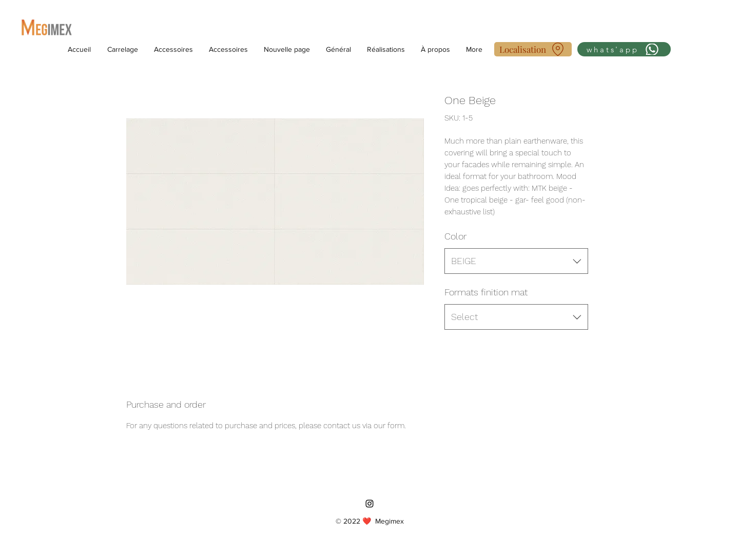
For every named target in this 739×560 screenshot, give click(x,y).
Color (455, 236)
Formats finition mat (486, 292)
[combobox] (516, 261)
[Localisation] (533, 49)
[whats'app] (624, 49)
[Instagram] (369, 504)
